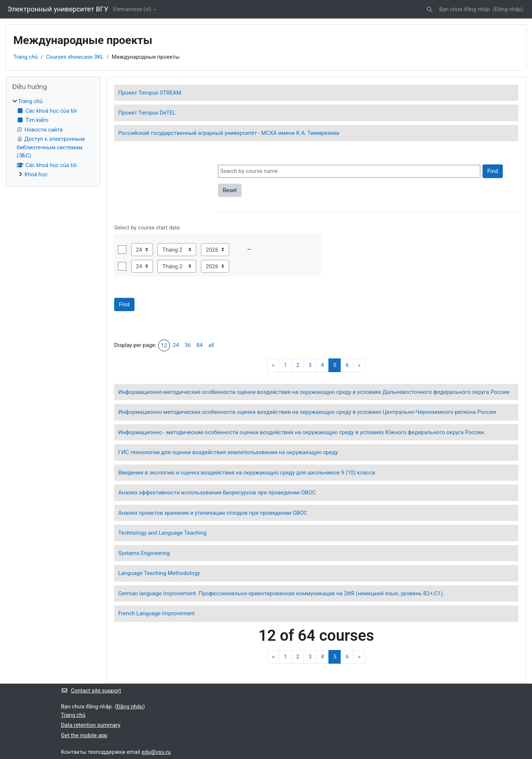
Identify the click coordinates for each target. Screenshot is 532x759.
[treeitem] (53, 138)
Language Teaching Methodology (159, 573)
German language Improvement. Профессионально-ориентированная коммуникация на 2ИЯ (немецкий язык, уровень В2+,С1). (281, 593)
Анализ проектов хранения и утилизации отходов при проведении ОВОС (213, 513)
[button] (429, 9)
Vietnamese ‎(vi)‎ (132, 9)
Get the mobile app (84, 735)
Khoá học (36, 174)
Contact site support (91, 691)
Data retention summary (91, 725)
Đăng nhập (508, 9)
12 (164, 346)
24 (176, 345)
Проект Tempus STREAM (150, 93)
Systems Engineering (144, 553)
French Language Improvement (156, 613)
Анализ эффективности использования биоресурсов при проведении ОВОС (217, 493)
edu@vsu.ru (156, 752)
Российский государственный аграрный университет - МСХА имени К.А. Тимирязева (229, 133)
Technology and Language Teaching (162, 533)
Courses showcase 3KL (75, 57)
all (211, 345)
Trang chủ (25, 57)
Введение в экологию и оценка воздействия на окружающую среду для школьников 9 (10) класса (247, 473)
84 (200, 345)
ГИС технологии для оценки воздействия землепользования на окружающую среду (228, 452)
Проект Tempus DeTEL (147, 113)
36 (188, 345)
